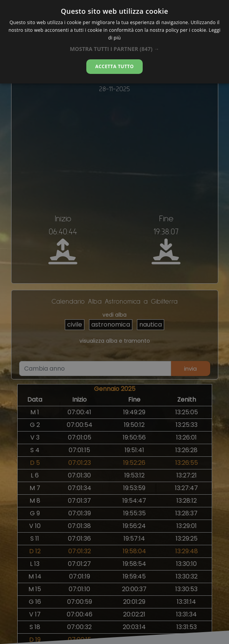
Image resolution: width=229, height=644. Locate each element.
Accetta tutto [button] (114, 66)
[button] (114, 49)
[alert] (114, 322)
